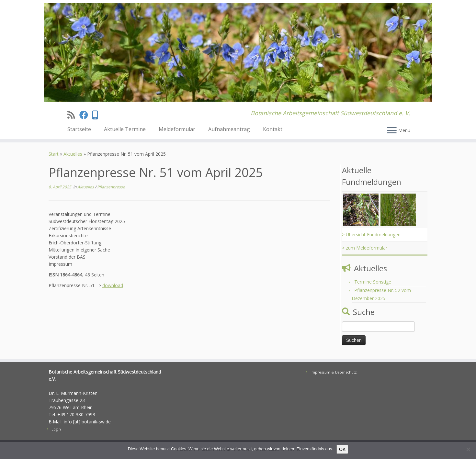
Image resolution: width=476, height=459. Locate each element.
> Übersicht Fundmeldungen (371, 235)
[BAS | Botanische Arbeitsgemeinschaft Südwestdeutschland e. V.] (238, 52)
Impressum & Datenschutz (334, 372)
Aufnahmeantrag (229, 129)
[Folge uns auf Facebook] (86, 115)
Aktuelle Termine (125, 129)
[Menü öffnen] (392, 131)
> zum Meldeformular (365, 248)
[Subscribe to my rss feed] (73, 115)
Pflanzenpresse (111, 187)
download (113, 285)
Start (54, 154)
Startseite (79, 129)
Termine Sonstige (373, 282)
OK (342, 449)
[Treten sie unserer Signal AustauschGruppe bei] (97, 115)
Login (56, 429)
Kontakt (273, 129)
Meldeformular (177, 129)
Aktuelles (73, 154)
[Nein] (468, 449)
